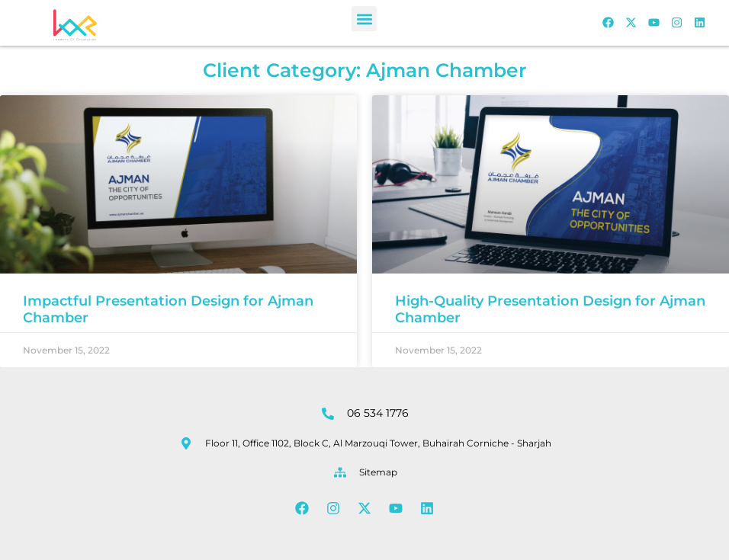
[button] (364, 19)
